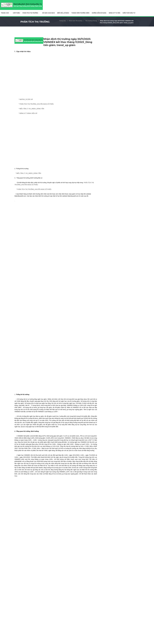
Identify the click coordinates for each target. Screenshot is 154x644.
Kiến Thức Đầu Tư (129, 13)
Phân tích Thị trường (30, 13)
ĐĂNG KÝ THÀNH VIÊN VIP (28, 113)
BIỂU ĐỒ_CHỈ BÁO (63, 13)
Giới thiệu (16, 13)
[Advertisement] (56, 610)
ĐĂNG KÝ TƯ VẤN (115, 13)
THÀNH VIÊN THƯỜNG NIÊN (80, 13)
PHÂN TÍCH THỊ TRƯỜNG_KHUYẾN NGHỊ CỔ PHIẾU (37, 104)
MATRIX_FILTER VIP (26, 99)
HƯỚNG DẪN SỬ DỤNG (99, 13)
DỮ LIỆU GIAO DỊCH (49, 13)
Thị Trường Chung (91, 21)
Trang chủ (5, 13)
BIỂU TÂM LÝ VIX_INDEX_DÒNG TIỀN (32, 109)
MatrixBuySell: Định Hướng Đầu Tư (28, 4)
